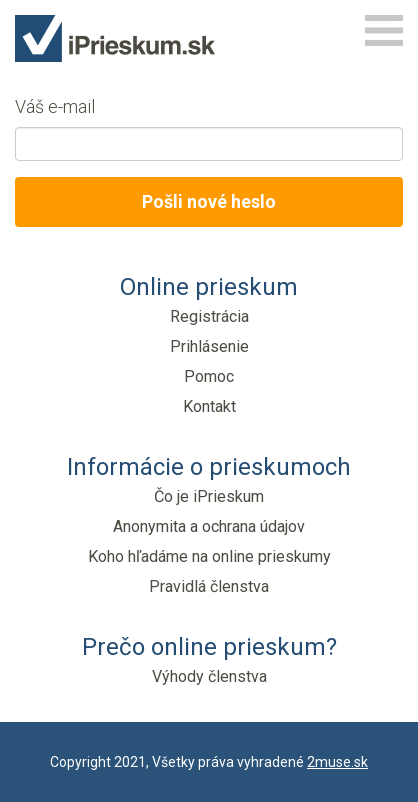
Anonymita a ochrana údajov (209, 526)
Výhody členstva (209, 676)
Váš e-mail (55, 106)
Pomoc (209, 376)
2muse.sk (337, 762)
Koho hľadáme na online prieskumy (209, 556)
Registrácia (209, 316)
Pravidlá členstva (209, 586)
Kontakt (209, 406)
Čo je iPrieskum (209, 496)
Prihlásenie (209, 346)
